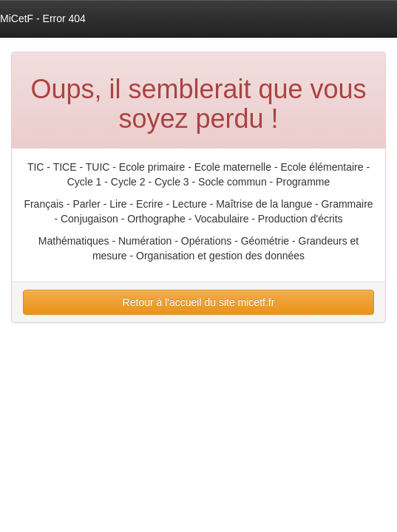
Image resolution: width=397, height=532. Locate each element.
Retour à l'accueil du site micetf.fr (199, 302)
